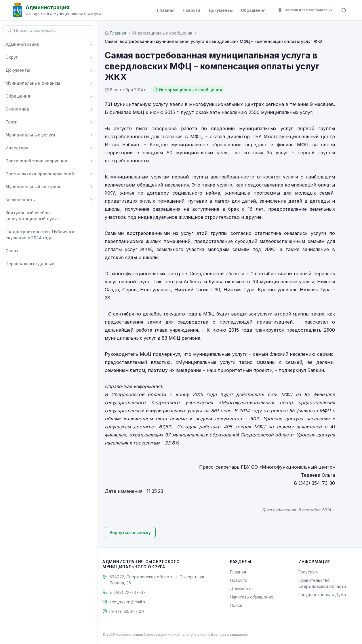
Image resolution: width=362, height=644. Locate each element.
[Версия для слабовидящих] (305, 10)
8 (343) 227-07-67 (127, 592)
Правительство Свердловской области (322, 583)
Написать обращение (252, 597)
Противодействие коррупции (36, 161)
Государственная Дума (322, 595)
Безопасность (20, 200)
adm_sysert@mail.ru (128, 602)
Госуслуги (308, 572)
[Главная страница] (115, 33)
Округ (12, 57)
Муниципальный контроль (33, 187)
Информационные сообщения (162, 33)
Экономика (17, 109)
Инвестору (17, 148)
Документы (221, 10)
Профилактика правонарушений (40, 174)
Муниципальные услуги (30, 135)
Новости (192, 10)
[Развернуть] (91, 44)
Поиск (236, 605)
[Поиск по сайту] (344, 10)
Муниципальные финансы (33, 83)
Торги (12, 122)
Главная (166, 10)
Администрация (22, 44)
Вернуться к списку (130, 532)
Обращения (253, 10)
